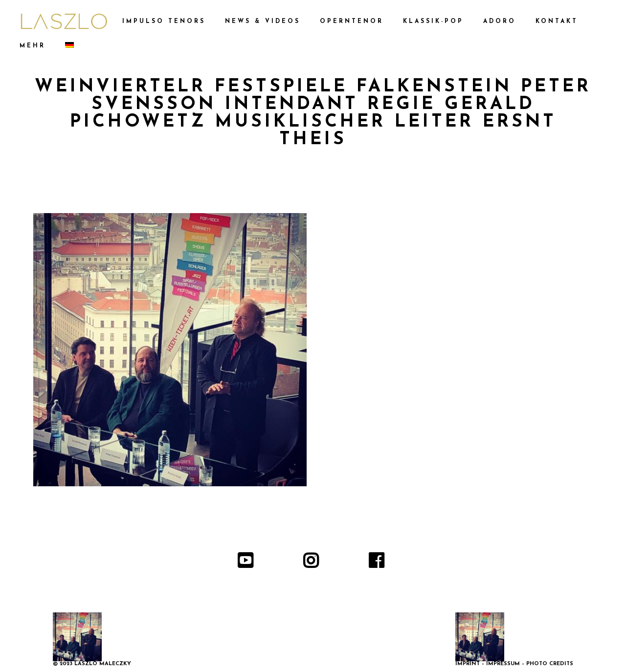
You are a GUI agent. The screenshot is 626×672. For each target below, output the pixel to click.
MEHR (33, 46)
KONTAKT (557, 22)
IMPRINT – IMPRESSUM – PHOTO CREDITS (514, 664)
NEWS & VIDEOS (263, 22)
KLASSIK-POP (433, 22)
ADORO (500, 22)
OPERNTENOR (352, 22)
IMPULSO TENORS (164, 22)
